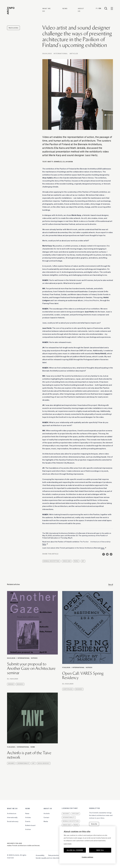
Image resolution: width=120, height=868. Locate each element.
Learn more (68, 844)
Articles (74, 54)
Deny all (100, 850)
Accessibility (40, 855)
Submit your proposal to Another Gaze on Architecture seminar (31, 668)
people (76, 561)
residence (79, 689)
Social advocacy (13, 821)
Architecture (12, 813)
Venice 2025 (67, 561)
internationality (23, 763)
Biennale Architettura (51, 561)
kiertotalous (68, 689)
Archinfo (11, 763)
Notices (34, 658)
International (61, 54)
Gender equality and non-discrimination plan (51, 858)
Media (46, 821)
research (20, 684)
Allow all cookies (75, 850)
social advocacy (44, 763)
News (65, 9)
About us (48, 808)
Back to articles (13, 28)
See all (111, 584)
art (83, 561)
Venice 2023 (67, 825)
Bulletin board (30, 825)
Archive (28, 829)
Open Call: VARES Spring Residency (83, 676)
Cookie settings (87, 857)
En (100, 8)
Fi (97, 8)
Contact (46, 817)
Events (28, 821)
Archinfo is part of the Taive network (29, 755)
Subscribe (94, 824)
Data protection (54, 855)
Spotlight (76, 814)
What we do (12, 808)
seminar (11, 684)
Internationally (12, 817)
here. (44, 544)
